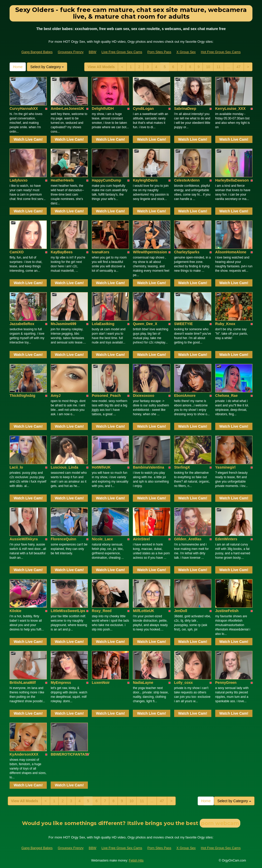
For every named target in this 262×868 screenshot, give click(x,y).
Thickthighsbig (22, 396)
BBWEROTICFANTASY (70, 754)
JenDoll (181, 611)
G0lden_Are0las (188, 539)
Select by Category (47, 67)
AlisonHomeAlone (231, 252)
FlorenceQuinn (63, 539)
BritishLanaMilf (23, 683)
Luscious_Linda (64, 467)
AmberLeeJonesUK (67, 109)
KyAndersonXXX (24, 754)
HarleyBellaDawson (232, 180)
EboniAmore (185, 396)
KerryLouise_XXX (230, 109)
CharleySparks (187, 252)
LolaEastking (103, 324)
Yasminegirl (225, 467)
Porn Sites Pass (159, 52)
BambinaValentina (148, 467)
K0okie (16, 611)
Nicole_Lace (102, 539)
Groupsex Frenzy (71, 52)
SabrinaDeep (185, 109)
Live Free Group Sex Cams (122, 52)
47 (238, 67)
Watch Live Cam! (28, 139)
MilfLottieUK (143, 611)
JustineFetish (227, 611)
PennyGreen (226, 683)
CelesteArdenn (187, 180)
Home (18, 67)
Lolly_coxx (183, 683)
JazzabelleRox (22, 324)
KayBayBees (62, 252)
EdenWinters (226, 539)
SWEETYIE (183, 324)
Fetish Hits (136, 860)
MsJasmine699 (63, 324)
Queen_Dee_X (145, 324)
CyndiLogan (143, 109)
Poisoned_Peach (106, 396)
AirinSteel (141, 539)
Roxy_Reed (102, 611)
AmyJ (56, 396)
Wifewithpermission (150, 252)
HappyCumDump (106, 180)
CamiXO (17, 252)
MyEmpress (61, 683)
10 (208, 67)
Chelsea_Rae (226, 396)
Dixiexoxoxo (143, 396)
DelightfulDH (103, 109)
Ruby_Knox (225, 324)
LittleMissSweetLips (68, 611)
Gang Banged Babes (37, 52)
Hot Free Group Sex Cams (221, 52)
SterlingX (182, 467)
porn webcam (220, 823)
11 (219, 67)
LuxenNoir (101, 683)
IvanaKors (101, 252)
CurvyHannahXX (24, 109)
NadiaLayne (143, 683)
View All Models (101, 67)
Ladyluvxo (18, 180)
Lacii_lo (16, 467)
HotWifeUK (101, 467)
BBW (93, 52)
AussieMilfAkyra (24, 539)
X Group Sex (186, 52)
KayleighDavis (145, 180)
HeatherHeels (62, 180)
